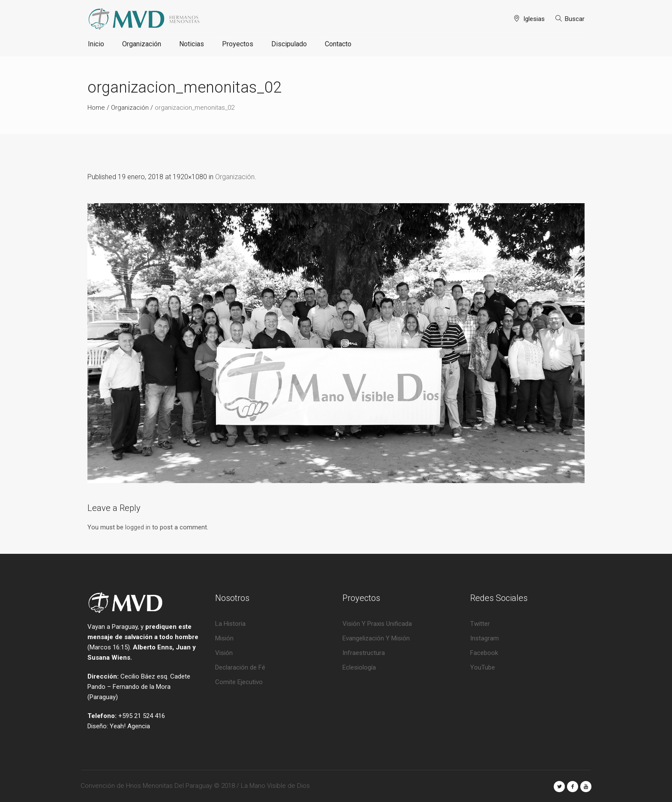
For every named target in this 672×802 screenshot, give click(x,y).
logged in (138, 527)
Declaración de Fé (240, 667)
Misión (224, 638)
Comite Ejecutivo (239, 682)
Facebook (484, 653)
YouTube (483, 667)
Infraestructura (364, 653)
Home (96, 108)
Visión (224, 653)
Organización (130, 108)
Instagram (484, 638)
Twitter (480, 624)
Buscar (575, 19)
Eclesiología (359, 667)
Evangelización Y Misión (376, 638)
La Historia (230, 624)
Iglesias (534, 19)
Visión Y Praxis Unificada (377, 624)
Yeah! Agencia (130, 726)
